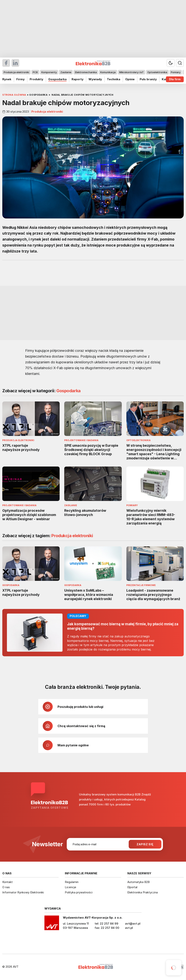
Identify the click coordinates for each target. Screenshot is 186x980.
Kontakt (8, 882)
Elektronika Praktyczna (143, 892)
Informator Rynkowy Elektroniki (23, 892)
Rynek (7, 79)
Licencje (70, 887)
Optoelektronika (157, 72)
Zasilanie (66, 72)
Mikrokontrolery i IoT (131, 72)
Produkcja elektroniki (16, 72)
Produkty (36, 79)
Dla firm (175, 79)
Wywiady (95, 79)
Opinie (130, 79)
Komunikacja (108, 72)
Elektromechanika (86, 72)
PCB (35, 72)
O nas (6, 887)
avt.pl (129, 928)
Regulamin (72, 882)
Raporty (78, 79)
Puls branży (148, 79)
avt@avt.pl (133, 924)
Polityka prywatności (79, 892)
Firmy (20, 79)
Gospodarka (57, 79)
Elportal (132, 887)
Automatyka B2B (138, 882)
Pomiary (176, 72)
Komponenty (49, 72)
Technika (114, 79)
